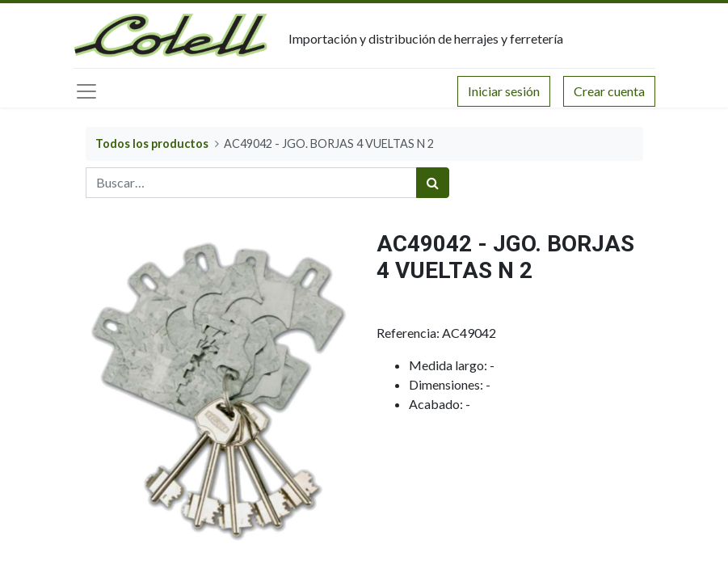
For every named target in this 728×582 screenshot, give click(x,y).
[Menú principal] (86, 91)
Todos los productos (152, 143)
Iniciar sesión (504, 91)
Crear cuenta (609, 91)
